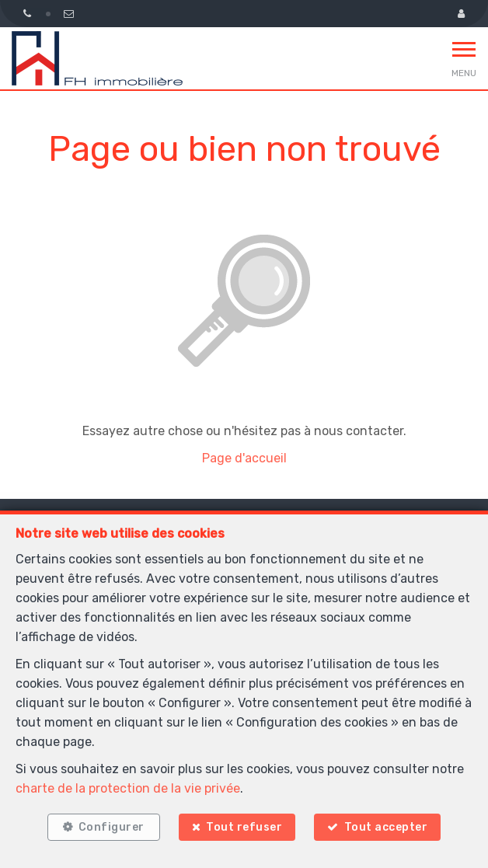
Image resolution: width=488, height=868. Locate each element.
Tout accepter (386, 827)
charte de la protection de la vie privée (128, 788)
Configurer (112, 827)
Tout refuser (244, 827)
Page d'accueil (244, 458)
